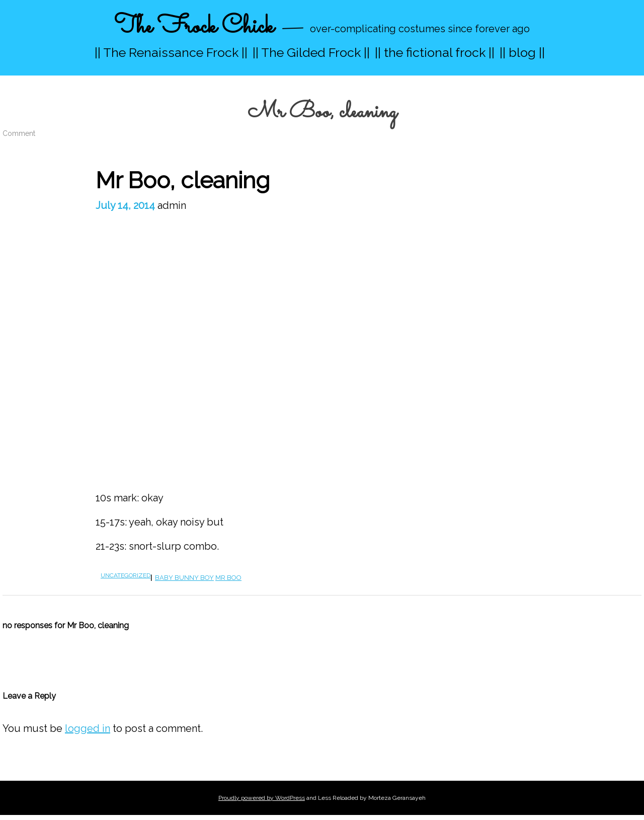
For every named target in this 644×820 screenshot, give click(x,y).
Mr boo (228, 578)
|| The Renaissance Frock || (171, 52)
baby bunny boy (184, 578)
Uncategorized (126, 575)
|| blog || (522, 52)
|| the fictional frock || (435, 52)
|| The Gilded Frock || (311, 52)
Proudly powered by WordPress (262, 798)
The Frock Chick (194, 27)
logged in (88, 728)
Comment (19, 133)
